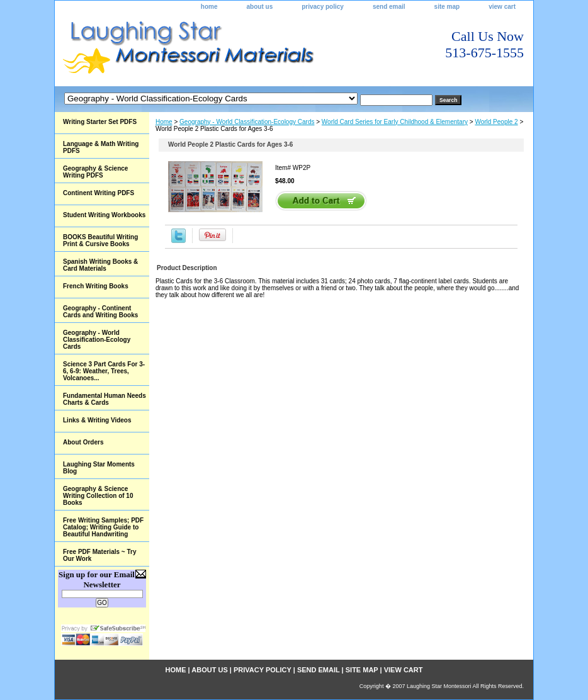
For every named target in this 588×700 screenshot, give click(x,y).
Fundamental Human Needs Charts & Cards (105, 399)
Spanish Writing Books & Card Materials (100, 265)
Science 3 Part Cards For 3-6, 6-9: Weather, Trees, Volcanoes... (104, 371)
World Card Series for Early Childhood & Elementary (395, 122)
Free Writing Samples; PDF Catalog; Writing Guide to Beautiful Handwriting (103, 527)
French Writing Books (96, 286)
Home (164, 122)
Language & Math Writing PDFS (101, 147)
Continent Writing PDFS (99, 193)
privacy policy (323, 7)
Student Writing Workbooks (104, 215)
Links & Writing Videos (97, 420)
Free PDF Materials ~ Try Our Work (99, 555)
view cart (502, 7)
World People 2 (496, 122)
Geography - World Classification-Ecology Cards (247, 122)
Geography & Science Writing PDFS (95, 172)
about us (260, 7)
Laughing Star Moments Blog (99, 468)
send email (389, 7)
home (209, 7)
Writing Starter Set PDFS (100, 122)
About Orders (83, 442)
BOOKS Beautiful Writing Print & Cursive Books (100, 240)
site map (447, 7)
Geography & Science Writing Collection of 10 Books (98, 496)
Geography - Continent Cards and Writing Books (100, 312)
